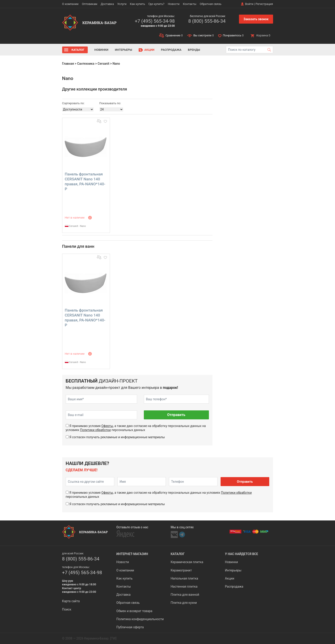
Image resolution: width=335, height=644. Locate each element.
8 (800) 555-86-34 (207, 21)
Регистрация (264, 4)
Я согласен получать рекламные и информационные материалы (117, 437)
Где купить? (157, 4)
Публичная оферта (130, 627)
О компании (70, 4)
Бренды (194, 50)
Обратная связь (211, 4)
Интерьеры (124, 50)
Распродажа (171, 50)
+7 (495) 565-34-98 (155, 21)
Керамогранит (181, 570)
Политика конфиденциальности (140, 619)
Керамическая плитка (187, 562)
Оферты (107, 426)
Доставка (107, 4)
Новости (174, 4)
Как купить (137, 4)
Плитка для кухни (184, 603)
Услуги (122, 4)
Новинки (101, 50)
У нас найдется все (242, 554)
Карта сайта (71, 601)
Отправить (176, 415)
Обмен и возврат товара (134, 611)
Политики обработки (95, 430)
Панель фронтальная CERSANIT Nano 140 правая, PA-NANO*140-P (85, 181)
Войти (249, 4)
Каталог (78, 50)
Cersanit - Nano (75, 226)
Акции (149, 50)
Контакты (190, 4)
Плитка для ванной (185, 595)
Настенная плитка (184, 586)
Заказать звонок (256, 19)
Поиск (67, 609)
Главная (68, 64)
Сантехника (86, 64)
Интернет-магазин (132, 554)
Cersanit (103, 64)
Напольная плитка (184, 578)
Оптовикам (90, 4)
